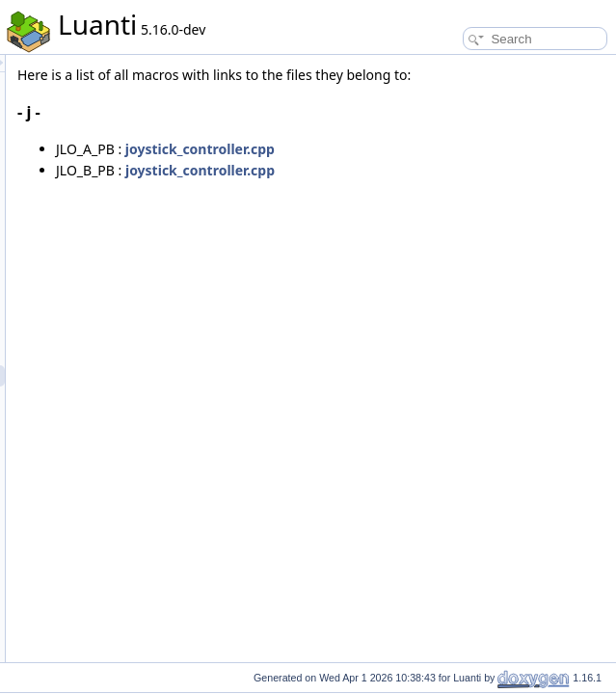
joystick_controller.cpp (441, 170)
